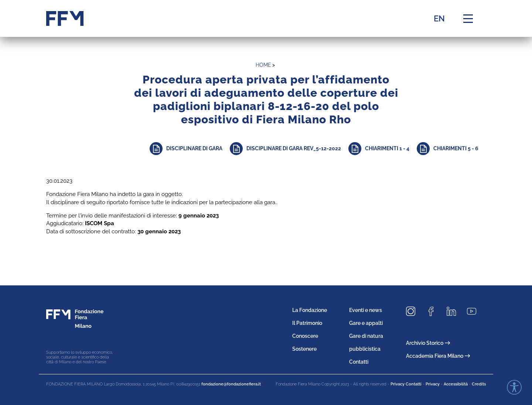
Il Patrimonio (307, 323)
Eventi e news (366, 310)
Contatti (359, 362)
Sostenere (304, 349)
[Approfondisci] (190, 149)
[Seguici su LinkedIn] (454, 312)
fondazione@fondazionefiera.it (231, 384)
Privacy (433, 384)
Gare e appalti (366, 323)
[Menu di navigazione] (468, 18)
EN (439, 18)
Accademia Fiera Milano (438, 356)
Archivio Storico (428, 343)
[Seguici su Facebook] (434, 312)
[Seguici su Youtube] (474, 312)
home (263, 65)
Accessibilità (456, 384)
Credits (479, 384)
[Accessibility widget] (514, 387)
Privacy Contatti (406, 384)
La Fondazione (310, 310)
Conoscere (305, 336)
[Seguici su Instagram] (413, 312)
